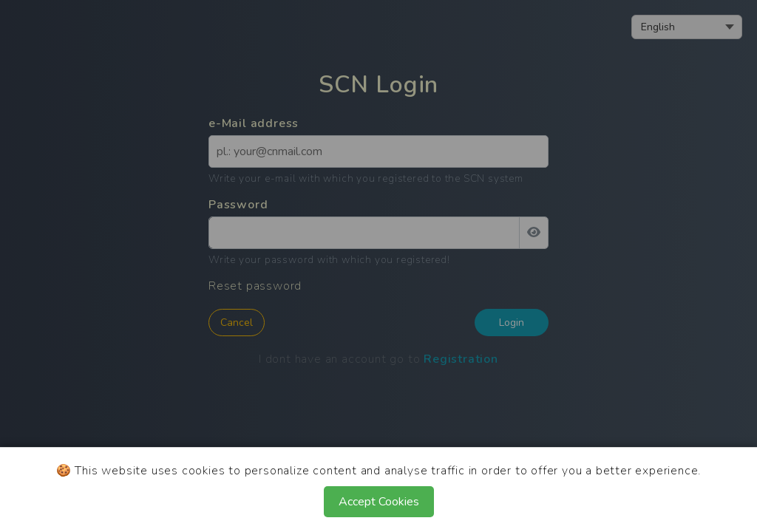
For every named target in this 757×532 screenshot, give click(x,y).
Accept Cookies (379, 502)
